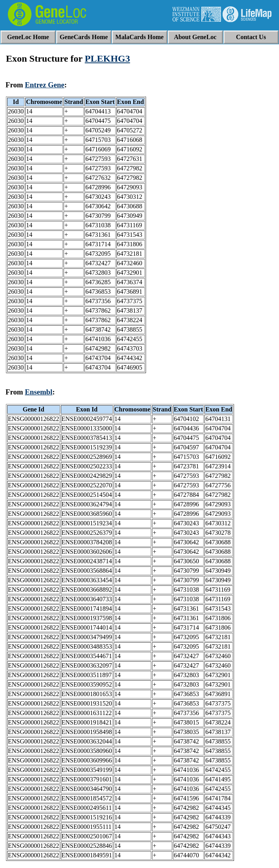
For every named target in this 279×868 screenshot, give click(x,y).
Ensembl (39, 392)
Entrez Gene (45, 85)
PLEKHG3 (108, 58)
